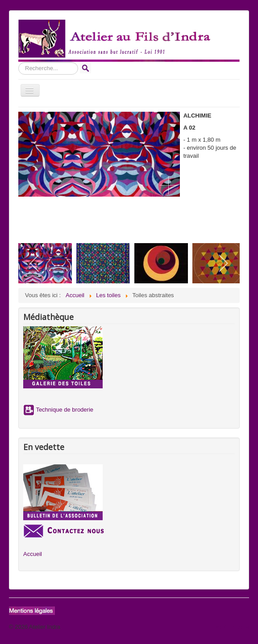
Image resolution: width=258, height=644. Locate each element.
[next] (223, 263)
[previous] (35, 263)
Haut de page (232, 627)
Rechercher (19, 62)
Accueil (33, 554)
